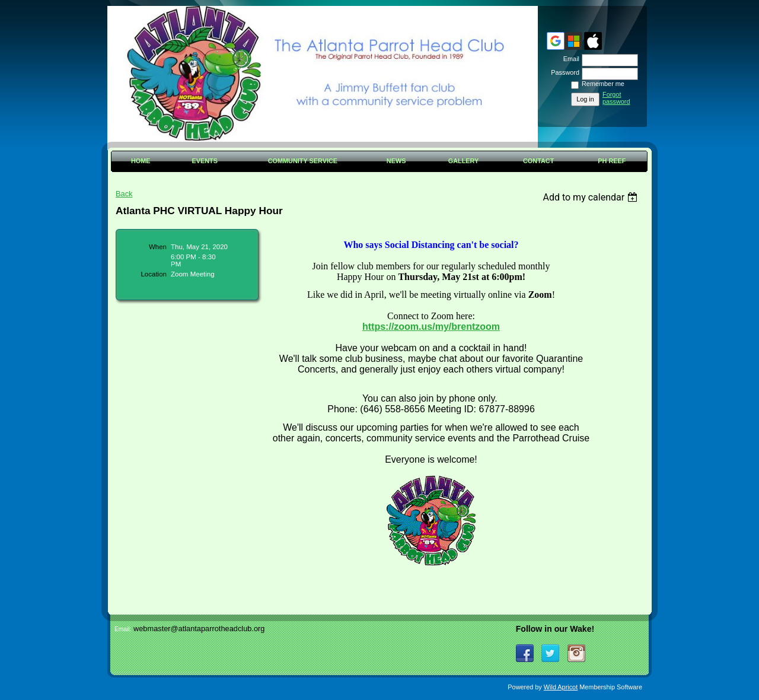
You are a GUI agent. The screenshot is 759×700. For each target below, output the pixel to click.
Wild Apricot (561, 687)
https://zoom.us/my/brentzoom (431, 327)
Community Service (303, 161)
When (158, 247)
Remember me (603, 84)
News (396, 161)
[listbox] (591, 197)
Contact (538, 161)
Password (563, 72)
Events (205, 161)
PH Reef (612, 161)
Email (569, 59)
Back (124, 194)
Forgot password (616, 98)
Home (141, 161)
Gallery (464, 161)
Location (154, 274)
